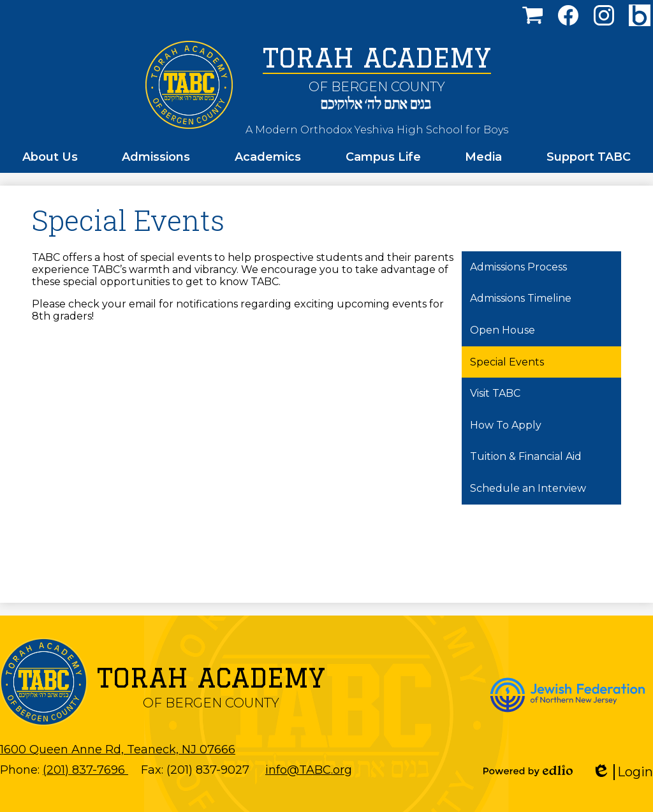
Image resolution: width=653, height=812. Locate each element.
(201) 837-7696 (85, 770)
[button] (50, 157)
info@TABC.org (309, 770)
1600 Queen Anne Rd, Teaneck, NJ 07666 (118, 749)
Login (622, 772)
